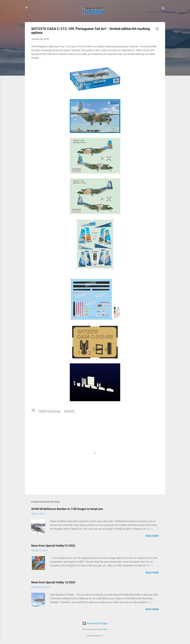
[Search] (163, 9)
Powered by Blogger (95, 623)
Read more (152, 536)
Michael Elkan (102, 629)
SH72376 (69, 411)
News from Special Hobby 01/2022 (53, 546)
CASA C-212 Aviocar (50, 411)
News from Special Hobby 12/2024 (53, 582)
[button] (157, 29)
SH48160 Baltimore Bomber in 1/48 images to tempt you (67, 509)
